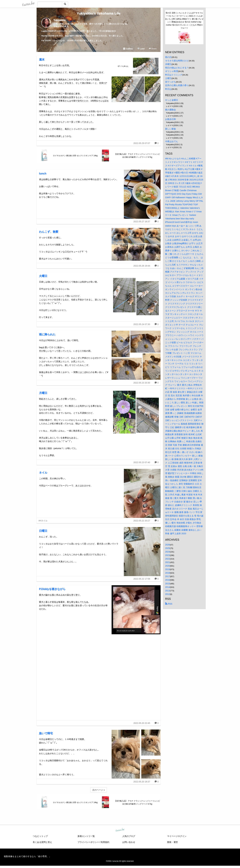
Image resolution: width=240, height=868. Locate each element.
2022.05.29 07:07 (142, 143)
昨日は (168, 89)
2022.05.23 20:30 (142, 383)
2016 (168, 580)
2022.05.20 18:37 (142, 782)
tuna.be (120, 830)
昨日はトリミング (174, 75)
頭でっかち (171, 82)
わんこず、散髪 (49, 232)
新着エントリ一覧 (86, 836)
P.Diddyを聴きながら (52, 589)
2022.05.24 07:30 (142, 324)
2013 (168, 591)
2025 (168, 548)
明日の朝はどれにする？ (177, 68)
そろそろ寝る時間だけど (177, 61)
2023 (168, 555)
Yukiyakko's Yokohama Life (99, 13)
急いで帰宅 (46, 733)
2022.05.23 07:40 (142, 462)
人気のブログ (129, 836)
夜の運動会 (171, 110)
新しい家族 (171, 129)
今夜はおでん (172, 141)
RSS (169, 604)
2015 (168, 584)
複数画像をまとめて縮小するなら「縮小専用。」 (27, 856)
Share (153, 49)
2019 (168, 569)
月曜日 (43, 393)
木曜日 (168, 64)
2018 (168, 573)
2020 (168, 566)
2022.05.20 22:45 (142, 723)
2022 (168, 559)
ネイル (43, 473)
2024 (168, 552)
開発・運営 (172, 842)
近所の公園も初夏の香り (177, 85)
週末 (42, 60)
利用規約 (105, 842)
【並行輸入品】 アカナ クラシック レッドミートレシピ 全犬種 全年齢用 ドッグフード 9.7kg (137, 156)
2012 (168, 594)
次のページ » (99, 790)
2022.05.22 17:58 (142, 579)
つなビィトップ (40, 836)
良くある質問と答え (42, 842)
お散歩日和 (171, 119)
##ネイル (43, 521)
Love (141, 49)
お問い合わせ (129, 842)
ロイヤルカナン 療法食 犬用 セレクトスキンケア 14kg (75, 156)
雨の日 (168, 57)
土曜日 (168, 78)
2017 (168, 576)
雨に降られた (47, 335)
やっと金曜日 (172, 100)
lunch (43, 174)
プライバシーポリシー (88, 842)
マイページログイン (177, 836)
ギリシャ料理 (172, 71)
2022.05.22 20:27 (142, 521)
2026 (168, 545)
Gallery (128, 49)
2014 (168, 587)
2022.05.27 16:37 (142, 221)
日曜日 (43, 531)
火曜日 (43, 276)
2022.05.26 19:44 (142, 266)
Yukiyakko (59, 20)
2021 (168, 562)
